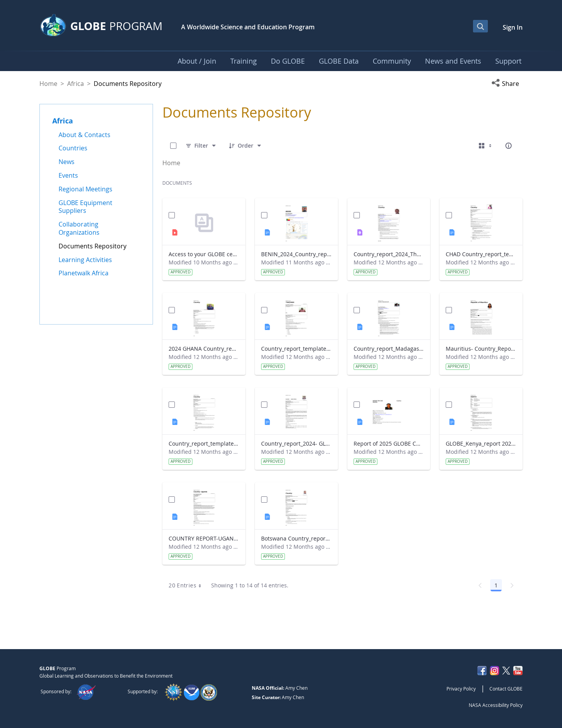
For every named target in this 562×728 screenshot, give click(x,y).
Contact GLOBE (506, 689)
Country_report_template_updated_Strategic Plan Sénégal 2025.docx (204, 443)
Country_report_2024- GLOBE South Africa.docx (296, 443)
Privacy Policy (461, 689)
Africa (76, 84)
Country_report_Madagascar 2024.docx (389, 349)
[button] (507, 84)
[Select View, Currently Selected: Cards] (486, 146)
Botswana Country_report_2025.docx (296, 538)
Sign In (513, 27)
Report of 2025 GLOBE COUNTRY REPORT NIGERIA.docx (389, 443)
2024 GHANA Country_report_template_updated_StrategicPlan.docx (204, 349)
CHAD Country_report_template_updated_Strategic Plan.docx (481, 254)
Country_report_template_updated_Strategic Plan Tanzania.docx (296, 349)
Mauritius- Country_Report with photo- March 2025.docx (481, 349)
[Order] (245, 146)
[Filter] (201, 146)
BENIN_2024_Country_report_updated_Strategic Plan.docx (296, 254)
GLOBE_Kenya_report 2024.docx (481, 443)
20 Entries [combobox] (188, 585)
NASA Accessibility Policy (496, 705)
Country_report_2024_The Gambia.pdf (389, 254)
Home (48, 84)
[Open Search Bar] (480, 26)
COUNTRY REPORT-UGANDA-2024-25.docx (204, 538)
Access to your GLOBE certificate (204, 254)
